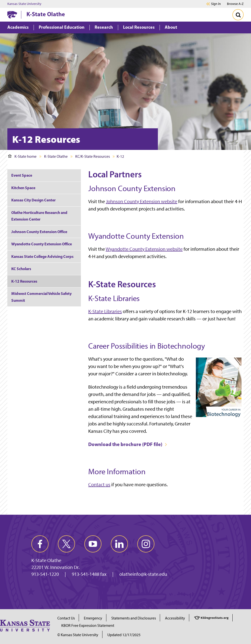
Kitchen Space (23, 188)
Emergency (93, 618)
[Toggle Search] (238, 15)
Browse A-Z (235, 4)
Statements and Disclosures (134, 618)
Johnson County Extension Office (39, 232)
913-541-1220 (45, 574)
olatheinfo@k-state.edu (143, 574)
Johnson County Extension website (142, 201)
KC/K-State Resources (93, 156)
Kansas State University (24, 4)
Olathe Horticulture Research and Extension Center (39, 216)
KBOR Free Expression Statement (88, 625)
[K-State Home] (12, 15)
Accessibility (175, 618)
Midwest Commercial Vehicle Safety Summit (41, 297)
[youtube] (93, 544)
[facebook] (40, 544)
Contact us (99, 485)
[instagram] (146, 544)
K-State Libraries (105, 311)
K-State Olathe (46, 14)
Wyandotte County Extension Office (42, 244)
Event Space (22, 175)
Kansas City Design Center (33, 200)
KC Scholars (21, 269)
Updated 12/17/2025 (124, 635)
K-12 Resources (24, 281)
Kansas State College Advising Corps (42, 256)
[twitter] (66, 544)
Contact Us (66, 618)
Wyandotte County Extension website (144, 249)
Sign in (216, 4)
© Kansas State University (78, 635)
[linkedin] (119, 544)
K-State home (22, 156)
